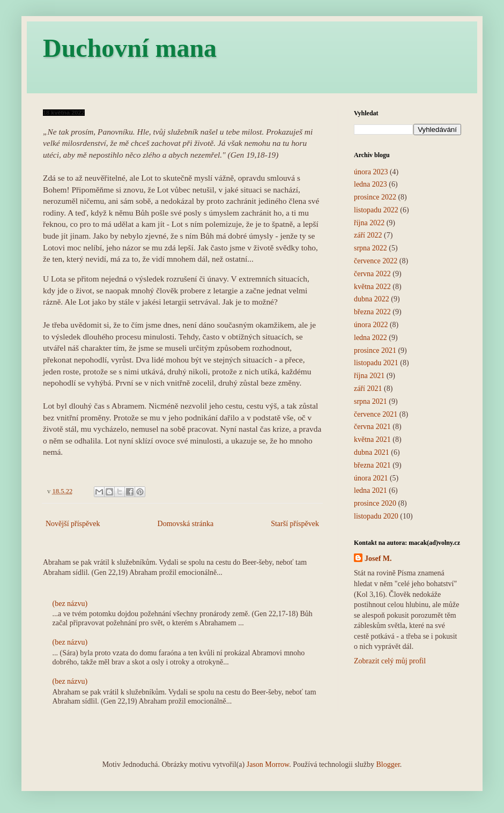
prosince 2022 (375, 197)
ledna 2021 (370, 490)
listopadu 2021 (376, 363)
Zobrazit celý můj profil (390, 661)
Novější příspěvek (73, 524)
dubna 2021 (372, 452)
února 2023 (371, 172)
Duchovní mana (130, 48)
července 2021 (376, 414)
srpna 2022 (370, 248)
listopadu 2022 (376, 210)
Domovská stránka (186, 524)
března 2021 (372, 465)
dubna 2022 (372, 299)
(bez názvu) (70, 604)
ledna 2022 (370, 338)
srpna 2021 (370, 401)
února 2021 (371, 478)
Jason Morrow (268, 764)
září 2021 (368, 389)
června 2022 (372, 274)
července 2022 (376, 261)
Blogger (388, 764)
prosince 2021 (375, 350)
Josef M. (378, 559)
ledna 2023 (370, 184)
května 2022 (372, 287)
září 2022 (368, 235)
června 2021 (372, 427)
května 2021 (372, 439)
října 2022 (369, 223)
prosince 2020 (375, 503)
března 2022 (372, 312)
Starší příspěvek (295, 524)
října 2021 (369, 376)
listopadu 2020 (376, 516)
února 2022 (371, 325)
